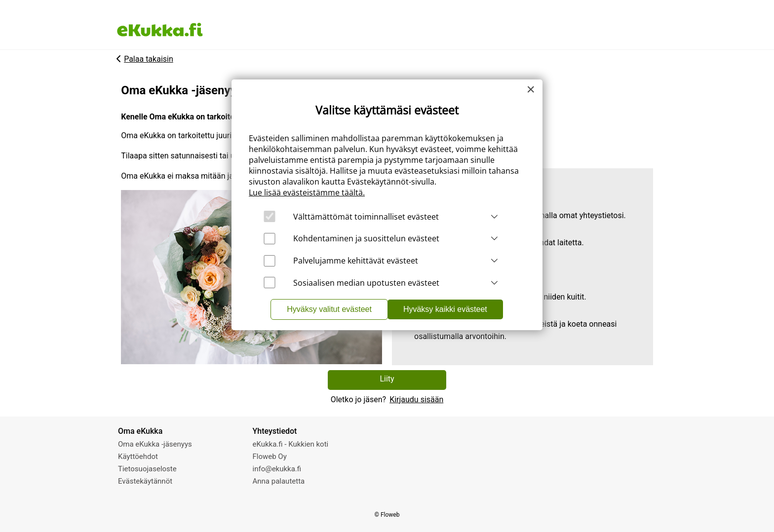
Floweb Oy (270, 456)
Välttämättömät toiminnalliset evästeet (366, 217)
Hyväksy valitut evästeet (329, 309)
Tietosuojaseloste (147, 469)
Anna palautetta (279, 481)
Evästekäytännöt (145, 481)
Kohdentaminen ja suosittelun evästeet (366, 238)
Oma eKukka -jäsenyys (155, 444)
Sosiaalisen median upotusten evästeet (366, 283)
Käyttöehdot (138, 456)
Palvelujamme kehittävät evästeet (356, 261)
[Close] (531, 89)
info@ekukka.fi (277, 469)
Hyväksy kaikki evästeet (445, 309)
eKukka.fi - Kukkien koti (291, 444)
